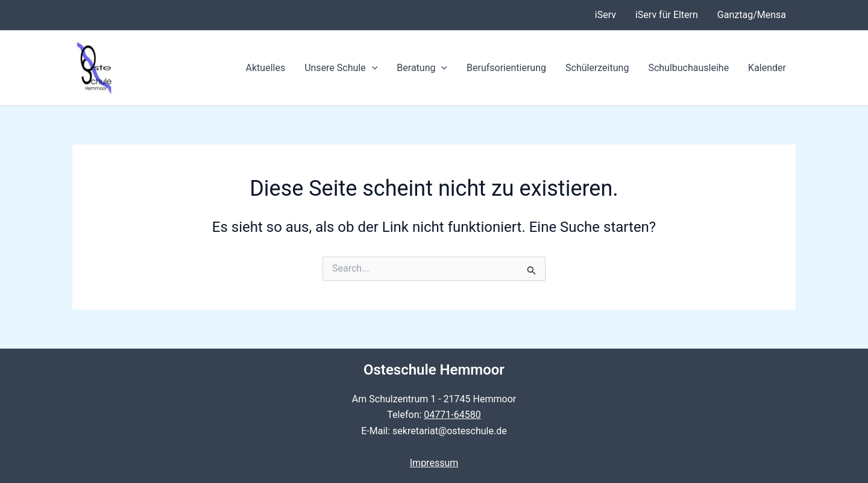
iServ (605, 15)
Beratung (422, 68)
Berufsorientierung (506, 68)
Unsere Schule (341, 68)
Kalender (767, 68)
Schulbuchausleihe (688, 68)
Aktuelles (266, 68)
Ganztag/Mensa (752, 15)
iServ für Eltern (667, 15)
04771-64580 (452, 415)
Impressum (434, 463)
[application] (372, 68)
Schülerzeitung (597, 68)
